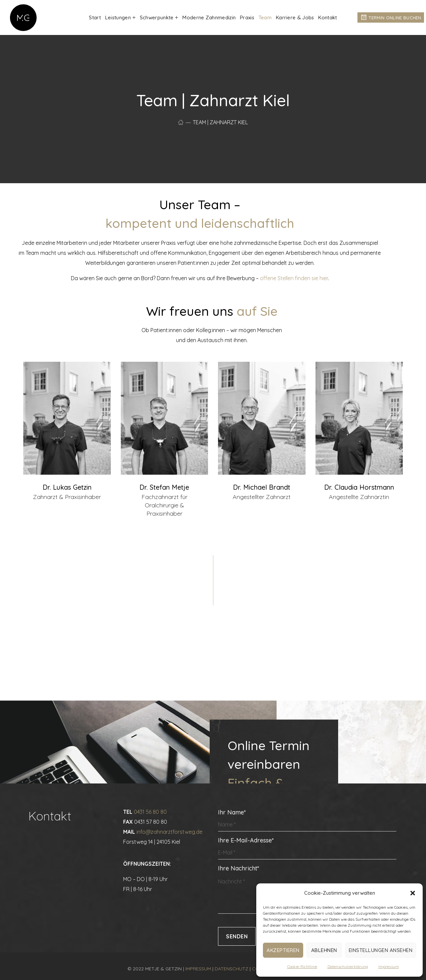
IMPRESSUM (198, 969)
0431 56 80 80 (150, 812)
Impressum (389, 967)
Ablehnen (324, 950)
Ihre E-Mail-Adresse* (307, 848)
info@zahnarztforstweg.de (169, 832)
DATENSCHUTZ (231, 969)
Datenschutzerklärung (348, 967)
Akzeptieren (283, 950)
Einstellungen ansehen (381, 950)
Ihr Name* (307, 820)
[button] (413, 893)
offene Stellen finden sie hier (294, 278)
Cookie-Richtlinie (302, 967)
